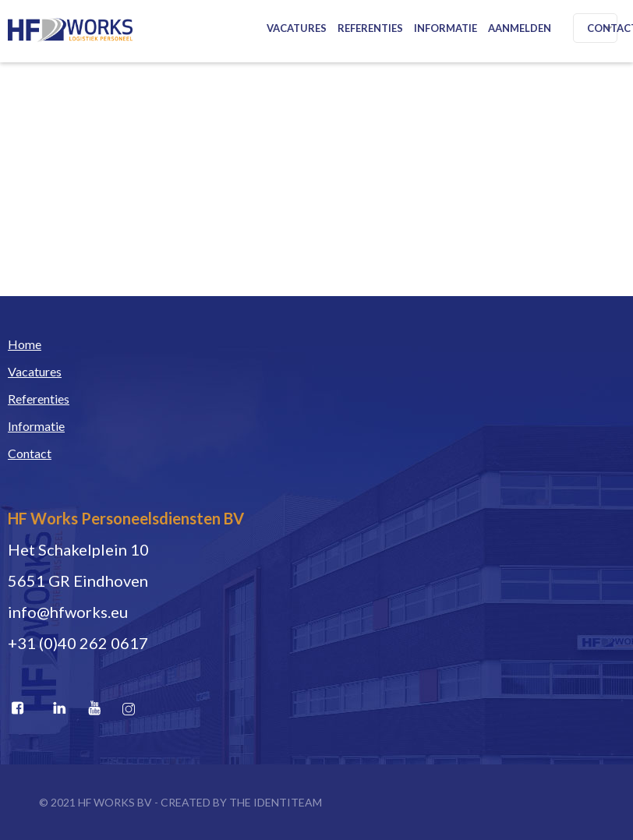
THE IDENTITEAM (276, 802)
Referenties (370, 28)
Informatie (446, 28)
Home (25, 344)
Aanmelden (520, 28)
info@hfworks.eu (68, 612)
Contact (30, 453)
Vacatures (297, 28)
